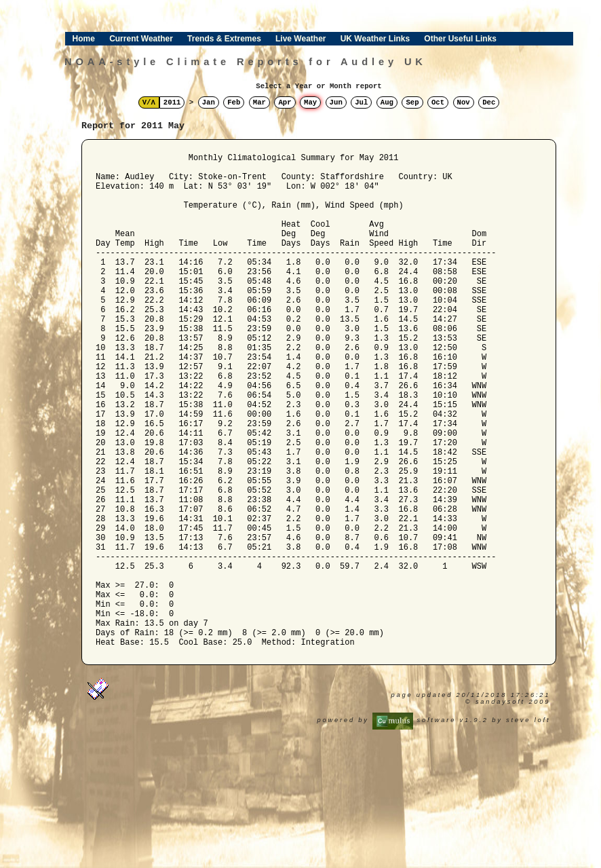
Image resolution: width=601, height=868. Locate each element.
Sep (412, 102)
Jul (361, 102)
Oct (438, 102)
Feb (234, 102)
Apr (285, 102)
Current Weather (141, 39)
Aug (387, 102)
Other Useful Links (460, 39)
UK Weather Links (375, 39)
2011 (172, 102)
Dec (489, 102)
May (310, 102)
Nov (464, 102)
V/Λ (149, 102)
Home (84, 39)
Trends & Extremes (224, 39)
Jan (209, 102)
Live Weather (300, 39)
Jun (336, 102)
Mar (259, 102)
